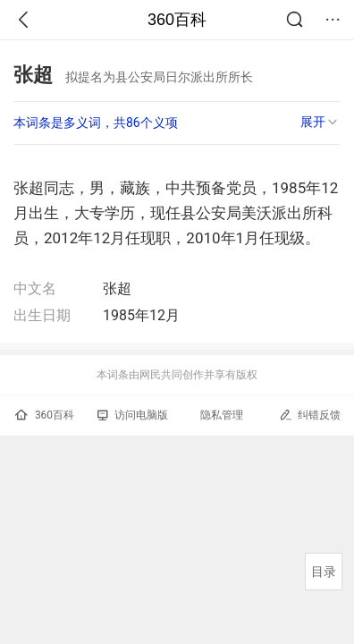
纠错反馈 (310, 415)
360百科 (177, 20)
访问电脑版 (133, 415)
